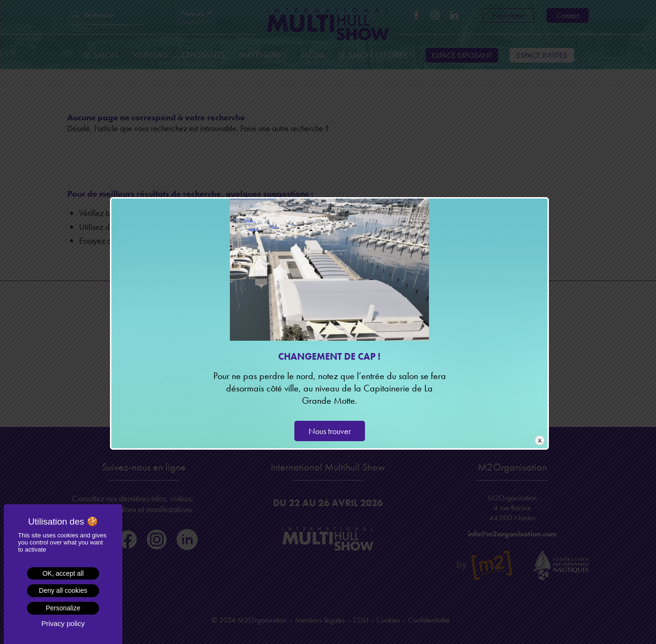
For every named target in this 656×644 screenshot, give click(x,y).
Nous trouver (330, 431)
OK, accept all (63, 573)
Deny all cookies (63, 590)
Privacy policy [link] (63, 623)
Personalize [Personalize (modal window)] (63, 608)
